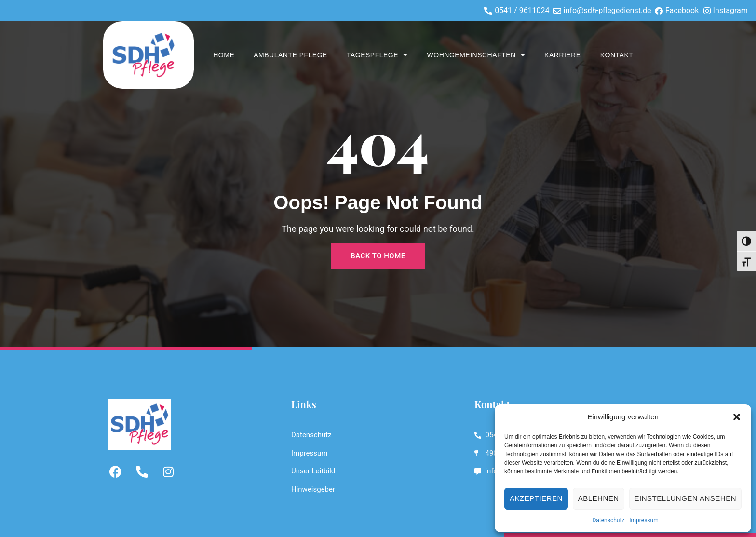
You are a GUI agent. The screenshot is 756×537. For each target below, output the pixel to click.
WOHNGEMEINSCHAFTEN (476, 55)
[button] (737, 417)
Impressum (644, 520)
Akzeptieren (536, 498)
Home (224, 55)
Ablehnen (599, 498)
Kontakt (617, 55)
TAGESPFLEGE (377, 55)
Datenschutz (608, 520)
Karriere (563, 55)
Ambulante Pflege (290, 55)
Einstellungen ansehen (685, 498)
